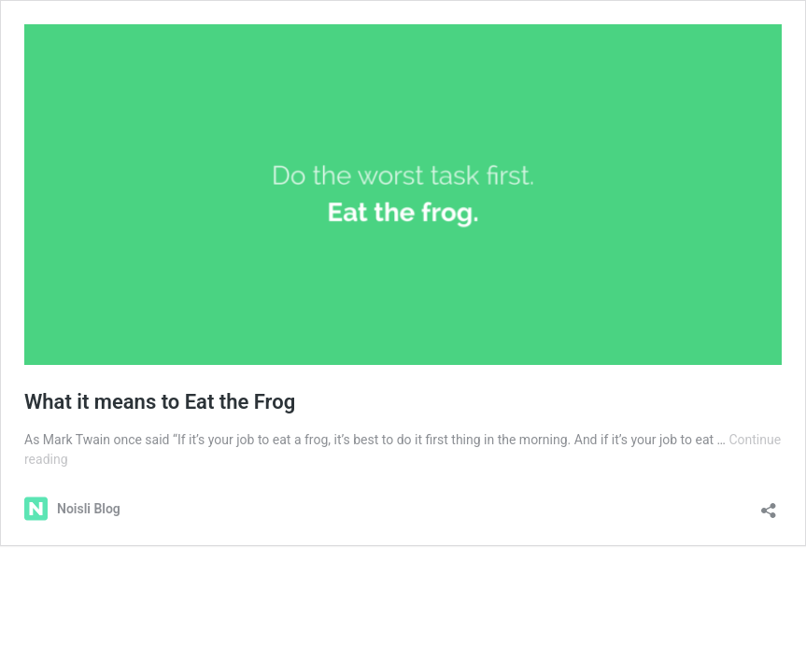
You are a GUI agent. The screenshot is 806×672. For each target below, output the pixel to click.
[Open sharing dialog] (769, 504)
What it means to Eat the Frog (160, 402)
